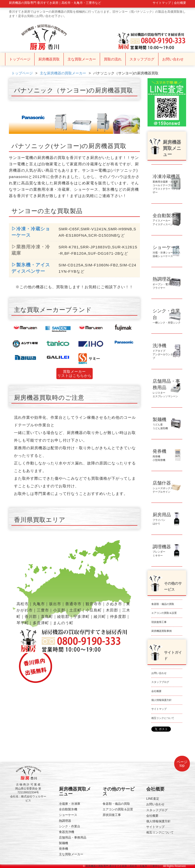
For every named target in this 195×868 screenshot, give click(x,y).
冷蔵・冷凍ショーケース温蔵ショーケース (167, 252)
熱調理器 (65, 821)
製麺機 (63, 843)
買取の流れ (113, 59)
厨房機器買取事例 (161, 631)
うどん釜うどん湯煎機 (160, 424)
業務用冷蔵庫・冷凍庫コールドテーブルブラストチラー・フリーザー (167, 185)
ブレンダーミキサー (162, 551)
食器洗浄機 (67, 832)
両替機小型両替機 (159, 456)
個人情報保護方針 (161, 700)
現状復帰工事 (159, 622)
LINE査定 (153, 799)
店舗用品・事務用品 (73, 838)
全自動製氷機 (68, 809)
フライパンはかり (162, 519)
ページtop (182, 764)
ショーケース (68, 815)
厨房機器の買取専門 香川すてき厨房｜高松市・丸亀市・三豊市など (124, 866)
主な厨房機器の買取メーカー (63, 73)
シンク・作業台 (70, 826)
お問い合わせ (173, 59)
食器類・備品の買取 (163, 604)
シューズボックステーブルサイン (163, 488)
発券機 (63, 849)
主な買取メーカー (82, 59)
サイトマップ (159, 709)
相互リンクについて (163, 718)
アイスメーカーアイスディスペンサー (166, 220)
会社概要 (156, 691)
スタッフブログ (142, 59)
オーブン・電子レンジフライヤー (165, 284)
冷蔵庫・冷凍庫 (70, 804)
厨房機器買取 (49, 59)
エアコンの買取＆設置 (164, 613)
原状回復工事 (112, 815)
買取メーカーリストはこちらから (75, 374)
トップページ (20, 59)
